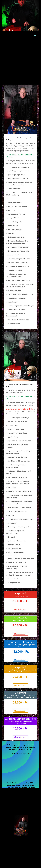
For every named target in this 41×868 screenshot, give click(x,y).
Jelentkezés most (20, 634)
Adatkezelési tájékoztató (18, 804)
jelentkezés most (20, 610)
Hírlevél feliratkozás (16, 797)
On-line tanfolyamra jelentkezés (18, 811)
